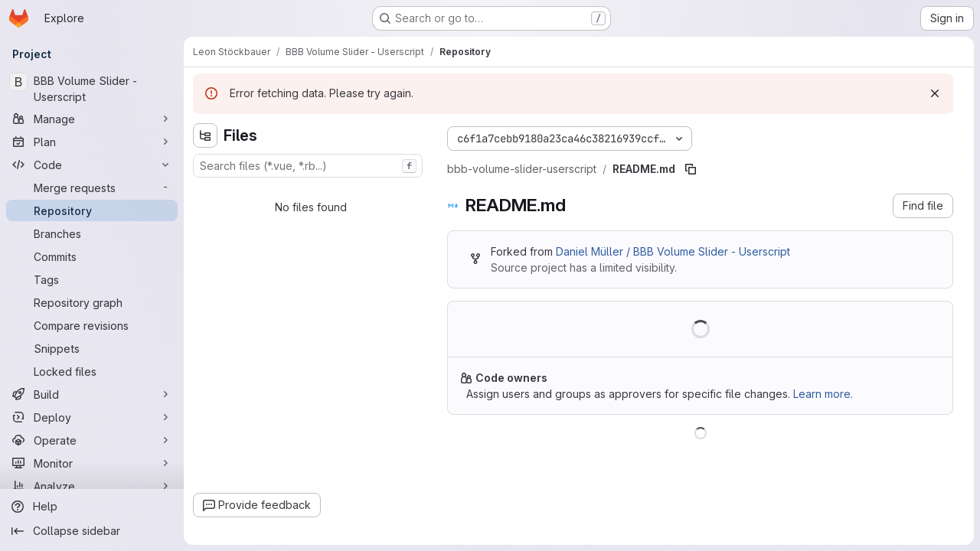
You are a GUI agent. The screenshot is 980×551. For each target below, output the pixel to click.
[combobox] (308, 166)
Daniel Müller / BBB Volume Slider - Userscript (673, 251)
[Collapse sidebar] (92, 531)
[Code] (92, 165)
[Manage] (92, 119)
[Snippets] (92, 348)
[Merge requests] (92, 187)
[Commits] (92, 256)
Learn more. (823, 394)
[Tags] (92, 279)
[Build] (92, 394)
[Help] (92, 507)
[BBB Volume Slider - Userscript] (92, 89)
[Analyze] (92, 486)
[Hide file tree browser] (205, 135)
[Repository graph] (92, 302)
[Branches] (92, 233)
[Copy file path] (691, 169)
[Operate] (92, 440)
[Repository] (92, 210)
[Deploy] (92, 417)
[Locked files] (92, 371)
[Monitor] (92, 463)
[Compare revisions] (92, 325)
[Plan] (92, 142)
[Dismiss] (935, 93)
